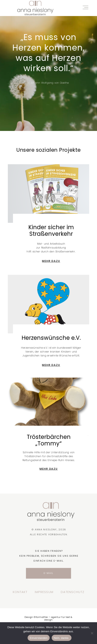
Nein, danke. (62, 638)
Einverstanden (39, 638)
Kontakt (20, 592)
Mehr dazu (51, 261)
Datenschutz (73, 592)
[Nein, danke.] (92, 633)
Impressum (44, 592)
